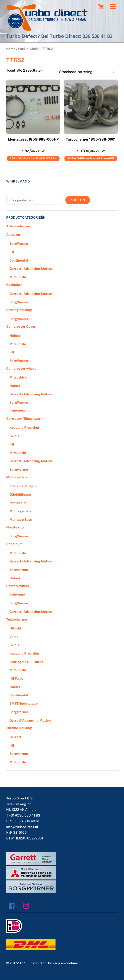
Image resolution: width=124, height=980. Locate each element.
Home (11, 49)
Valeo (14, 637)
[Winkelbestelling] (88, 72)
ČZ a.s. (15, 436)
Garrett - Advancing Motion (31, 269)
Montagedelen (18, 477)
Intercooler (18, 503)
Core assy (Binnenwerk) (25, 419)
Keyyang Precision (24, 427)
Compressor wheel (21, 368)
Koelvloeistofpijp (23, 486)
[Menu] (113, 7)
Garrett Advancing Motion (30, 720)
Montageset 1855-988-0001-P (33, 139)
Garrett (15, 737)
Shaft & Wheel (18, 586)
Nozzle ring (15, 527)
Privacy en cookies (63, 963)
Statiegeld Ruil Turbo (26, 662)
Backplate (14, 285)
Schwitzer (17, 411)
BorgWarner (19, 243)
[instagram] (27, 906)
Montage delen (21, 511)
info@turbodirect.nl (22, 827)
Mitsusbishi (19, 377)
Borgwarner (19, 469)
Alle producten (18, 226)
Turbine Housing (19, 728)
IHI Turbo (16, 678)
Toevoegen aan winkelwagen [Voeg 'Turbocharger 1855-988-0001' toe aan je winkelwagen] (91, 158)
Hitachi (15, 628)
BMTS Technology (24, 703)
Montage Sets (21, 520)
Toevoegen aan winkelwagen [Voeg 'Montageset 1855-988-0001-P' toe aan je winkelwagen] (33, 158)
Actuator (13, 235)
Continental (19, 260)
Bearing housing (19, 310)
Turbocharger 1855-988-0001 (91, 139)
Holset (15, 336)
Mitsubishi (18, 277)
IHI (12, 252)
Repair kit (14, 544)
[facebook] (13, 906)
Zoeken (77, 200)
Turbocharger (17, 619)
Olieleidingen (20, 494)
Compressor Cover (21, 326)
